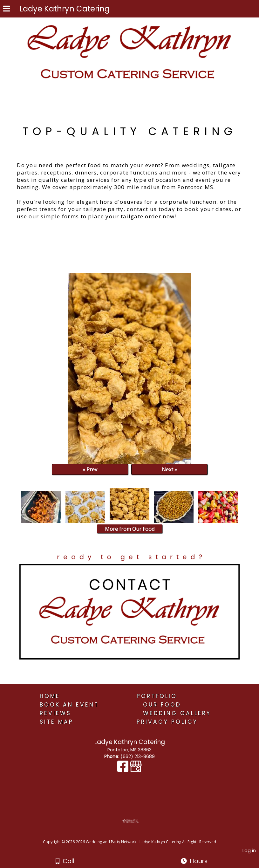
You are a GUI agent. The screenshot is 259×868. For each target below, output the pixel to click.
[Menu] (7, 10)
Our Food (162, 705)
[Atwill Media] (135, 835)
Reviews (55, 713)
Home (50, 696)
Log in (249, 851)
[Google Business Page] (136, 769)
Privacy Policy (167, 722)
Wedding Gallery (177, 713)
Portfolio (157, 696)
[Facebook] (123, 769)
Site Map (57, 722)
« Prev (90, 469)
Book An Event (69, 705)
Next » (169, 469)
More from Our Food (130, 529)
